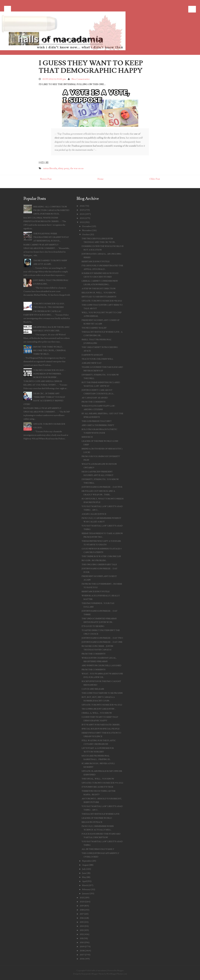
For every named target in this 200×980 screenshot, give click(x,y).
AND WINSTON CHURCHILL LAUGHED (101, 666)
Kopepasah (86, 974)
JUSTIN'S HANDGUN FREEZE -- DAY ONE (102, 642)
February (86, 889)
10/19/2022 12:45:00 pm (54, 79)
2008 (82, 951)
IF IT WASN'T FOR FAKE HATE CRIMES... (101, 725)
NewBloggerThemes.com (117, 974)
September (87, 861)
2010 (82, 943)
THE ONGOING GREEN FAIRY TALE (99, 565)
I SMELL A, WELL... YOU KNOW (97, 713)
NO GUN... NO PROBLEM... (94, 560)
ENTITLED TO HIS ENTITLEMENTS (99, 297)
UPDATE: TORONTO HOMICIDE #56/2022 (102, 705)
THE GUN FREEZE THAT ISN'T (97, 421)
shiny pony (64, 168)
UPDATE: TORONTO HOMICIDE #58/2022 (102, 301)
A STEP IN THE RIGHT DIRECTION (99, 289)
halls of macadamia (99, 970)
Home (101, 179)
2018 (82, 910)
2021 (82, 898)
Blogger (120, 970)
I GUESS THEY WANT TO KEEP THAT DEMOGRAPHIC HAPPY (91, 67)
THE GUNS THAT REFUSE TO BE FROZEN (102, 693)
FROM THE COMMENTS (93, 402)
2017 (82, 914)
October (86, 235)
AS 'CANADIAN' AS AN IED (95, 398)
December (87, 226)
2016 (82, 918)
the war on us (77, 168)
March (85, 885)
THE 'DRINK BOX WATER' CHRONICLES (101, 556)
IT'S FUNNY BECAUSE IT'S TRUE (97, 787)
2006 (82, 959)
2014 (82, 926)
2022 (82, 222)
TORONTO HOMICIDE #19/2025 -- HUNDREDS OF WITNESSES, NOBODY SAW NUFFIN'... (49, 374)
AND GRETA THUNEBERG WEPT (98, 425)
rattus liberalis (50, 168)
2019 (82, 906)
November (87, 230)
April (84, 881)
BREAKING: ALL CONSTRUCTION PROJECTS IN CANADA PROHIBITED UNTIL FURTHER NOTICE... (51, 210)
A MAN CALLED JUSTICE (94, 514)
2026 (82, 206)
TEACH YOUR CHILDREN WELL (98, 359)
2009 (82, 947)
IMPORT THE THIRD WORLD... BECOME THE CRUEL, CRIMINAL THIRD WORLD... (50, 350)
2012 (82, 934)
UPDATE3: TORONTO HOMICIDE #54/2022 (102, 783)
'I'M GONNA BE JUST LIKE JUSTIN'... (99, 709)
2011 (82, 938)
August (85, 865)
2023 (82, 218)
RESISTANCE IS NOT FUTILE (96, 262)
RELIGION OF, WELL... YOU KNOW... (99, 293)
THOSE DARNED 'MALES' (94, 328)
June (84, 873)
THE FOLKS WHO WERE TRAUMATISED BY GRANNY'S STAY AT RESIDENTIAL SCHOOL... (51, 237)
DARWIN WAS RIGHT (92, 355)
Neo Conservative (81, 79)
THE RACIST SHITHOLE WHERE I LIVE (101, 814)
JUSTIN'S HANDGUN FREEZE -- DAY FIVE (102, 487)
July (84, 869)
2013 (82, 930)
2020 (82, 902)
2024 (82, 214)
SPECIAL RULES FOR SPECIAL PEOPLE (101, 729)
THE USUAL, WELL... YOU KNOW (98, 779)
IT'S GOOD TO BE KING (93, 626)
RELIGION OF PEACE (92, 822)
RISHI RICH (87, 437)
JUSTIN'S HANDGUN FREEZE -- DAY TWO (102, 638)
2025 (82, 210)
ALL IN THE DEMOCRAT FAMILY (98, 849)
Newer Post (46, 179)
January (86, 894)
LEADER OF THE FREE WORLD (97, 818)
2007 (82, 955)
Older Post (155, 179)
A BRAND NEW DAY (92, 363)
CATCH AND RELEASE (93, 689)
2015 (82, 922)
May (84, 877)
